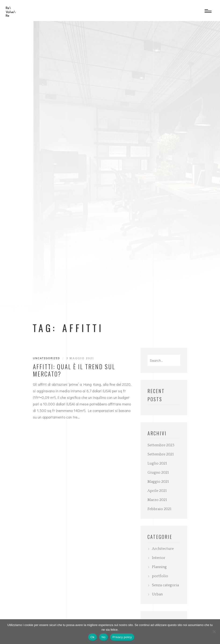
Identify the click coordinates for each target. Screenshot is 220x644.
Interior (159, 558)
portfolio (160, 576)
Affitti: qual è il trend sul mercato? (74, 370)
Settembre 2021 (161, 454)
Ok (92, 637)
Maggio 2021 (158, 482)
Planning (159, 567)
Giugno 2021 (158, 472)
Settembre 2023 (161, 445)
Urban (157, 594)
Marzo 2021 (157, 500)
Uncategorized (47, 358)
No (103, 637)
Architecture (163, 549)
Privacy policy (122, 637)
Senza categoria (165, 585)
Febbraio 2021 (159, 509)
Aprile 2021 (157, 491)
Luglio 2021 (157, 463)
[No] (214, 632)
